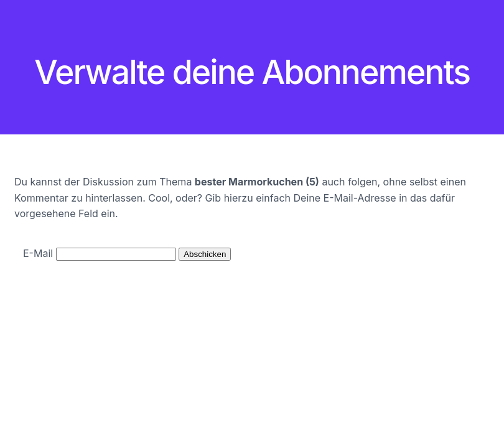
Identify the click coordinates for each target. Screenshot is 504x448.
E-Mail (38, 253)
